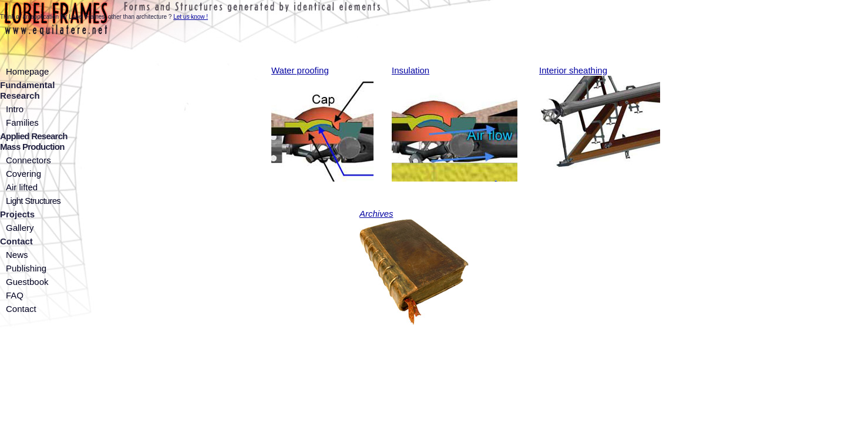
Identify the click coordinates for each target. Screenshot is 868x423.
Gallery (20, 228)
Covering (23, 174)
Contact (21, 309)
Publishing (26, 268)
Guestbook (27, 282)
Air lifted (22, 187)
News (17, 255)
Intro (15, 109)
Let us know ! (191, 17)
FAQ (15, 295)
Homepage (27, 71)
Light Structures (33, 201)
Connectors (28, 160)
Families (22, 122)
